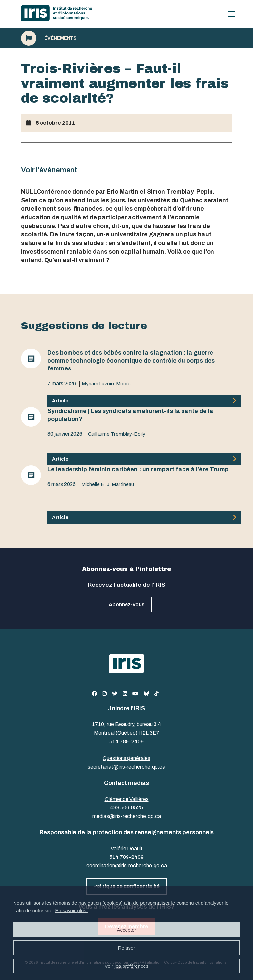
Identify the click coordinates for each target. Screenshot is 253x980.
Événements (61, 38)
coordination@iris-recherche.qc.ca (127, 866)
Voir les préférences (127, 966)
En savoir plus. (71, 910)
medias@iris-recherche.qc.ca (127, 816)
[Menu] (231, 14)
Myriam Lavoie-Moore (106, 384)
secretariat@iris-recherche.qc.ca (126, 767)
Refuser (127, 948)
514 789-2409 (126, 741)
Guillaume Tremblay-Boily (117, 434)
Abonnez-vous (127, 604)
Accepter (126, 930)
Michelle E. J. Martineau (108, 484)
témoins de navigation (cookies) (88, 903)
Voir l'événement (49, 170)
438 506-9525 (126, 808)
